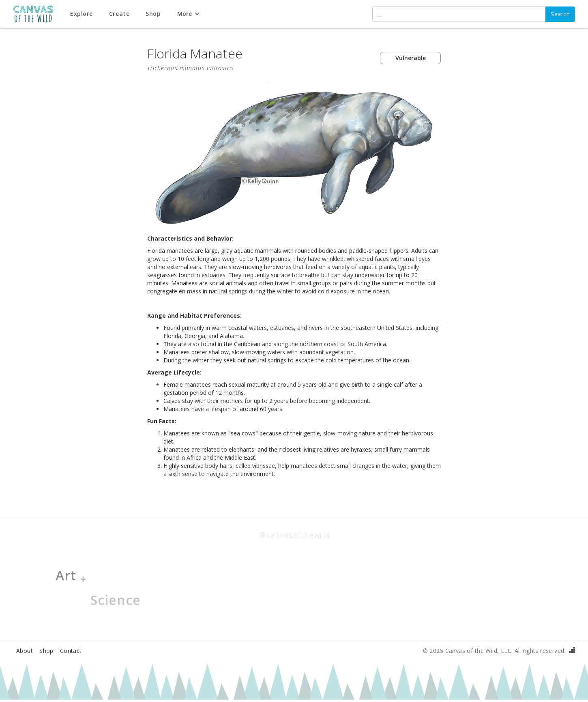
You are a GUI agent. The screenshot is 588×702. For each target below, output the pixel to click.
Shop (46, 651)
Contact (71, 651)
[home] (38, 14)
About (25, 651)
